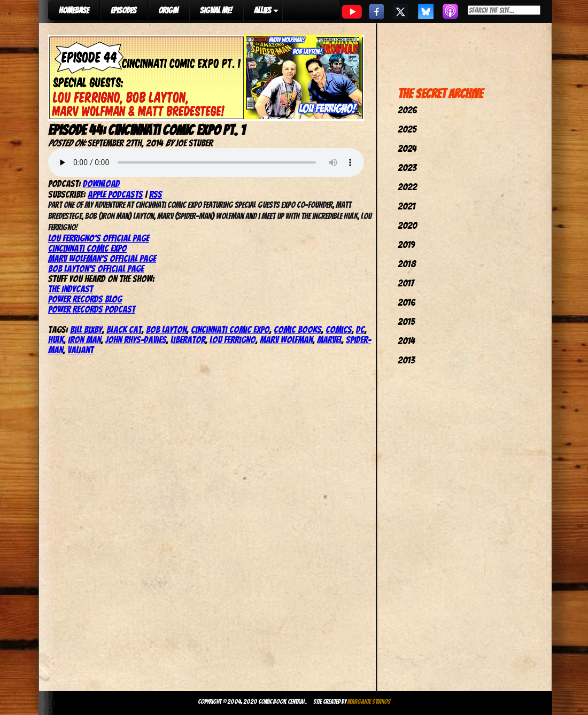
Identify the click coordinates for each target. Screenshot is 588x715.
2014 (406, 341)
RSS (156, 194)
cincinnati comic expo (230, 329)
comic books (297, 329)
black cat (124, 329)
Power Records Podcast (92, 309)
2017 (406, 283)
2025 (407, 129)
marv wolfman (286, 340)
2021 (407, 206)
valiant (80, 350)
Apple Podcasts (115, 194)
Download (101, 184)
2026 (407, 110)
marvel (329, 340)
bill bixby (86, 329)
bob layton (166, 329)
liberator (188, 340)
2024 (407, 148)
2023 (407, 168)
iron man (84, 340)
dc (360, 329)
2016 (407, 302)
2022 (407, 187)
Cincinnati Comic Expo (87, 248)
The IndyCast (71, 289)
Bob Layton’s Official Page (96, 269)
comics (339, 329)
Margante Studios (369, 701)
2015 (406, 321)
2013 (406, 360)
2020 (407, 225)
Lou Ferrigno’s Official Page (99, 238)
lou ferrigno (233, 340)
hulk (56, 340)
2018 (407, 264)
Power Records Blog (85, 299)
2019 (406, 244)
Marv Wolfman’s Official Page (102, 258)
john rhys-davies (136, 340)
